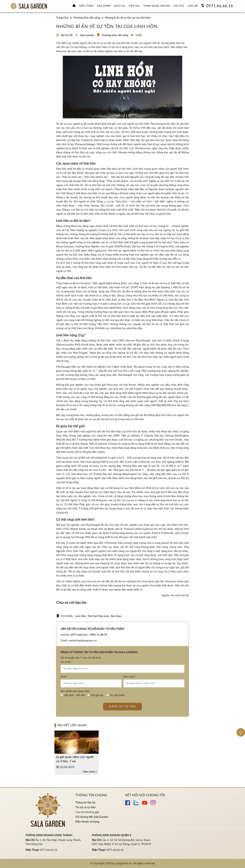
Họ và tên (67, 662)
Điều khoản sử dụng (87, 822)
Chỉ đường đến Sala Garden (92, 817)
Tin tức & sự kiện (85, 807)
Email (64, 677)
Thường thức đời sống (115, 35)
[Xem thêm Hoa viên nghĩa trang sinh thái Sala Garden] (29, 6)
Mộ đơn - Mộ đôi (75, 695)
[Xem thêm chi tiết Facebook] (128, 804)
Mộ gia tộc (97, 695)
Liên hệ (193, 6)
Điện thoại (130, 677)
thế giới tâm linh (98, 616)
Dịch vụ (120, 6)
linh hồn (80, 616)
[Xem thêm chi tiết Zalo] (136, 804)
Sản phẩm (104, 6)
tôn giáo (116, 616)
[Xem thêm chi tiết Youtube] (145, 804)
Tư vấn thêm (117, 695)
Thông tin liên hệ (85, 803)
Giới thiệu (86, 6)
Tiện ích (134, 6)
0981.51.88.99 (99, 635)
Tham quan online (157, 6)
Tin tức (179, 6)
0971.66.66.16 (220, 6)
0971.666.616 (79, 635)
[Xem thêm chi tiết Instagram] (153, 804)
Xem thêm (89, 784)
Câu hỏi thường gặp (87, 812)
